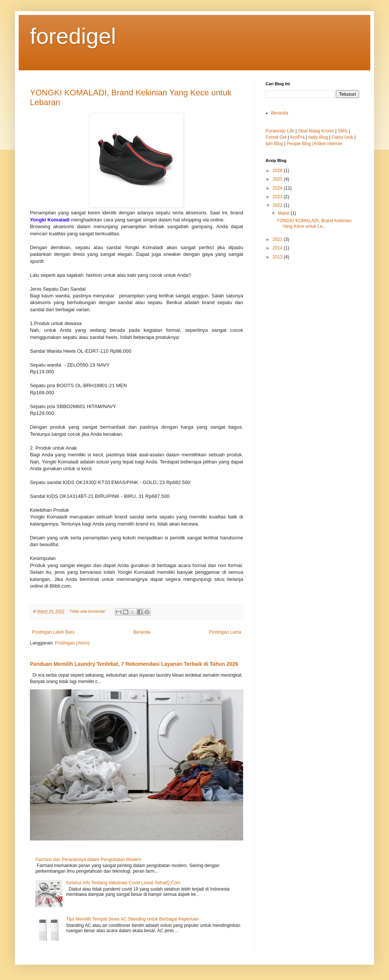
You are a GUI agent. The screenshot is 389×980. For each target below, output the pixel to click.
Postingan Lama (225, 632)
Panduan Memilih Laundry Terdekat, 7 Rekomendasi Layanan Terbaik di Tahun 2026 (134, 664)
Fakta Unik (342, 137)
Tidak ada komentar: (88, 611)
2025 (278, 179)
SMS (343, 131)
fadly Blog (318, 137)
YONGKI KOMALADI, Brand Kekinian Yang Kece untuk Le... (314, 223)
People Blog (300, 144)
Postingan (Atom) (72, 643)
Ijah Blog (274, 144)
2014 (278, 248)
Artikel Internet (328, 144)
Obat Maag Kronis (316, 131)
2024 (278, 188)
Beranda (142, 632)
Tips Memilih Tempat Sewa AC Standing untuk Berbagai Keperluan (133, 919)
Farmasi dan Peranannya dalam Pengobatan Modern (88, 860)
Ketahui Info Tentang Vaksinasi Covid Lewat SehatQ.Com (123, 883)
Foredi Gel (276, 137)
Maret (284, 213)
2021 (278, 239)
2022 (278, 205)
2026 (278, 171)
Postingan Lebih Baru (53, 632)
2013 (278, 257)
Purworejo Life (280, 131)
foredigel (73, 36)
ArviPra (297, 137)
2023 (278, 197)
